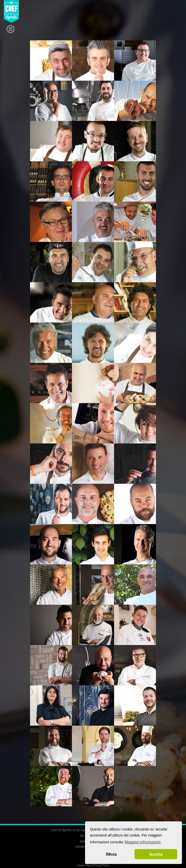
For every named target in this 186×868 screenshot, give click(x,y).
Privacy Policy (101, 865)
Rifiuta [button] (111, 854)
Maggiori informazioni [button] (143, 842)
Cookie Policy (84, 865)
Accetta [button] (156, 854)
